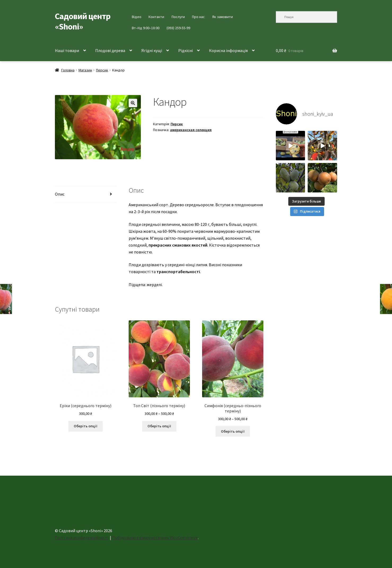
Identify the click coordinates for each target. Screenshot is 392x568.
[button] (133, 103)
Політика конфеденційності (82, 537)
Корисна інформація (228, 50)
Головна (68, 70)
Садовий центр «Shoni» (83, 21)
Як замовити (223, 17)
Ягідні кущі (152, 50)
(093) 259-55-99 (178, 28)
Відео (137, 17)
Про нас (198, 17)
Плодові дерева (110, 50)
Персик (102, 70)
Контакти (156, 17)
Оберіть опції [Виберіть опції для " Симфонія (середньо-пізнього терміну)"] (233, 431)
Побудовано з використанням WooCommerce (155, 537)
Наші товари (67, 50)
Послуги (178, 17)
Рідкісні (186, 50)
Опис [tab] (60, 194)
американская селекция (191, 130)
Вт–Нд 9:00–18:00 (146, 28)
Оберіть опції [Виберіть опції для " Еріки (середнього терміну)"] (86, 426)
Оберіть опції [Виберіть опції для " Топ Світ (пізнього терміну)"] (159, 426)
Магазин (85, 70)
